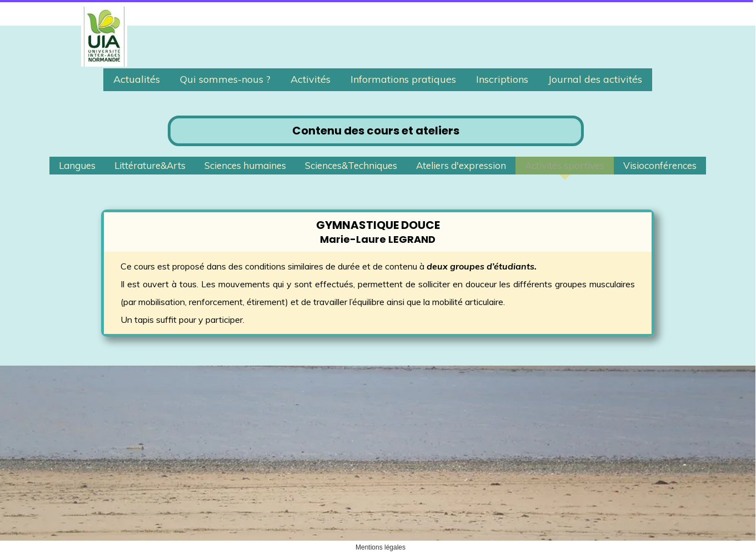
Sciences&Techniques (351, 165)
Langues (77, 165)
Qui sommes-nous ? (225, 79)
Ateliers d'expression (461, 165)
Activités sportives (565, 165)
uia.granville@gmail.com (145, 483)
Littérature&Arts (150, 165)
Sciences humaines (245, 165)
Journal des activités (595, 79)
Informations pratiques (403, 79)
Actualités (137, 79)
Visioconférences (660, 165)
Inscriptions (502, 79)
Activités (311, 79)
